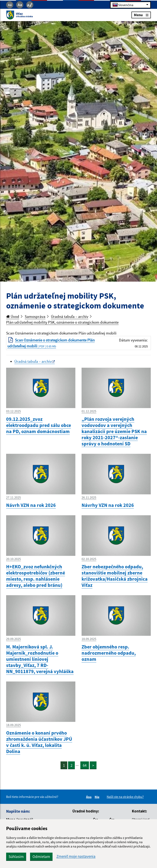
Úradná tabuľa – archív (70, 316)
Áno (89, 797)
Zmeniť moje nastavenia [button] (76, 856)
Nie (98, 797)
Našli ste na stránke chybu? (125, 797)
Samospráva (35, 316)
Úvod (13, 316)
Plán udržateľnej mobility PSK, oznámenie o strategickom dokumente (62, 322)
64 (85, 765)
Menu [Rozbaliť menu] (141, 15)
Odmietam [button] (41, 857)
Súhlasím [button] (16, 857)
